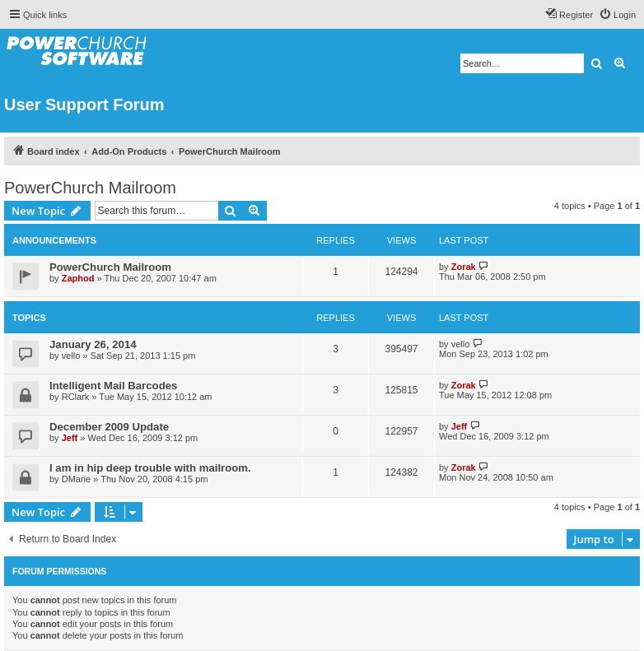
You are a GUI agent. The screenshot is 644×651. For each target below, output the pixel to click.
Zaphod (78, 278)
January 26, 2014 (93, 344)
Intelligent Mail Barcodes (113, 386)
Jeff (70, 438)
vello (71, 356)
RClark (76, 397)
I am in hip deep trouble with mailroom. (150, 468)
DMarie (76, 479)
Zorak (464, 267)
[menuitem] (617, 15)
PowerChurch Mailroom (90, 188)
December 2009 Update (109, 427)
